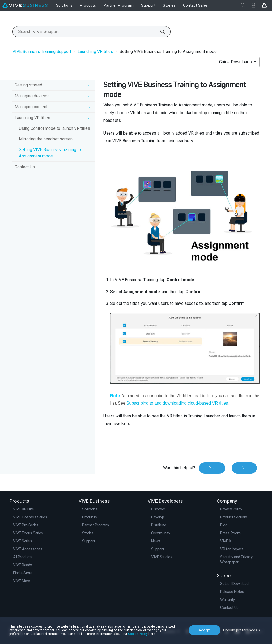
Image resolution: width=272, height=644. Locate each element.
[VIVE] (25, 5)
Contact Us (25, 167)
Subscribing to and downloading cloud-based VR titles (177, 403)
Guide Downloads (236, 62)
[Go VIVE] (264, 5)
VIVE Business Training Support (42, 51)
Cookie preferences (241, 630)
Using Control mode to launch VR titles (54, 128)
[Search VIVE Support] (160, 32)
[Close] (243, 5)
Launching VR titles (95, 51)
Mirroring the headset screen (46, 139)
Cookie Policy (138, 634)
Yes (212, 468)
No (244, 468)
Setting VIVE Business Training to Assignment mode (50, 153)
